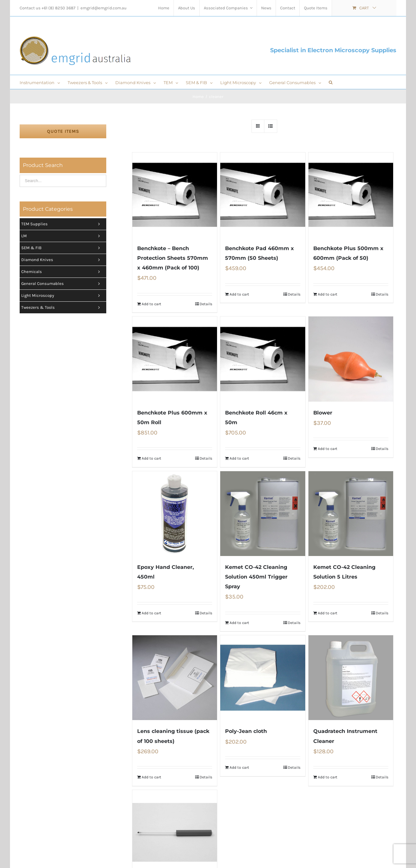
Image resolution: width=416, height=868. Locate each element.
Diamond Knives (62, 260)
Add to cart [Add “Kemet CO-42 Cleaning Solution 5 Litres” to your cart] (328, 613)
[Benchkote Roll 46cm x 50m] (263, 359)
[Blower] (351, 359)
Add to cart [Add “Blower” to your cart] (328, 449)
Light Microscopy (62, 296)
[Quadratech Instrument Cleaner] (351, 678)
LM (62, 236)
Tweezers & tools (62, 307)
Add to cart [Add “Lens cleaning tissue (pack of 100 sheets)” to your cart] (151, 777)
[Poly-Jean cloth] (263, 678)
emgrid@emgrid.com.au (104, 8)
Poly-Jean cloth (246, 731)
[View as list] (271, 126)
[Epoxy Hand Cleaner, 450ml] (175, 514)
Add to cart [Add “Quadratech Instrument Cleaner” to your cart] (328, 777)
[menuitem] (164, 8)
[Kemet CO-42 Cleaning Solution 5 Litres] (351, 514)
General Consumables (62, 284)
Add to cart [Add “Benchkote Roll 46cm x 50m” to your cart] (239, 458)
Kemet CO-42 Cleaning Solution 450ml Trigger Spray (256, 577)
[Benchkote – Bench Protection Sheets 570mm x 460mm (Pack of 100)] (175, 195)
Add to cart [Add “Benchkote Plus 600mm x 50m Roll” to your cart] (151, 458)
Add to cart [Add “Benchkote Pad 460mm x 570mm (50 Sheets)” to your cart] (239, 294)
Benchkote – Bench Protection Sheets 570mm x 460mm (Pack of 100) (173, 258)
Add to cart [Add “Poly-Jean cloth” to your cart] (239, 767)
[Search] (331, 82)
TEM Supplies (62, 224)
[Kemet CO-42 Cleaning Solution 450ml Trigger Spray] (263, 514)
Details (206, 304)
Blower (323, 413)
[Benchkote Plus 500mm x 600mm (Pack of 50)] (351, 195)
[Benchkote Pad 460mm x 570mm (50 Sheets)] (263, 195)
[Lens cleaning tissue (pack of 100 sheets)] (175, 678)
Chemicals (62, 272)
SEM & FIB (62, 248)
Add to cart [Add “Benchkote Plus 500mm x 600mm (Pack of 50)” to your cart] (328, 294)
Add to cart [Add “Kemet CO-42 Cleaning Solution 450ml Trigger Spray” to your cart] (239, 623)
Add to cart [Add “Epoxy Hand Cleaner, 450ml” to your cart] (151, 613)
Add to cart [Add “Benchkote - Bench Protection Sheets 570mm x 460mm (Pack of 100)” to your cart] (151, 304)
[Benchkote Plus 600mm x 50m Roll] (175, 359)
